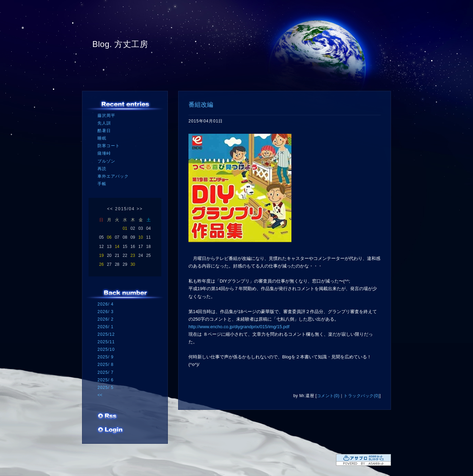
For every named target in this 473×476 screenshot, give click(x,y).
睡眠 (102, 138)
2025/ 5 (106, 388)
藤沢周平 (106, 116)
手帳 (102, 184)
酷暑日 (104, 131)
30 (133, 264)
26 (101, 264)
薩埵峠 (104, 153)
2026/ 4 (106, 304)
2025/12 (106, 334)
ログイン (110, 430)
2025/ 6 (106, 380)
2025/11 (106, 342)
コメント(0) (328, 396)
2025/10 (106, 349)
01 (125, 228)
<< (110, 209)
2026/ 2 (106, 319)
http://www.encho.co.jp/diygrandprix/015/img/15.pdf (239, 327)
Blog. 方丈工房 (120, 44)
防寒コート (109, 146)
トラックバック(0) (361, 396)
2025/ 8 (106, 365)
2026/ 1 (106, 327)
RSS (108, 417)
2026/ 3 (106, 312)
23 (133, 255)
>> (140, 209)
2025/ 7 (106, 372)
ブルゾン (106, 161)
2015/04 (125, 209)
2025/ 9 (106, 357)
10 (141, 237)
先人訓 (104, 123)
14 (117, 247)
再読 (102, 169)
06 (109, 237)
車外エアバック (113, 176)
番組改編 (201, 105)
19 (101, 255)
